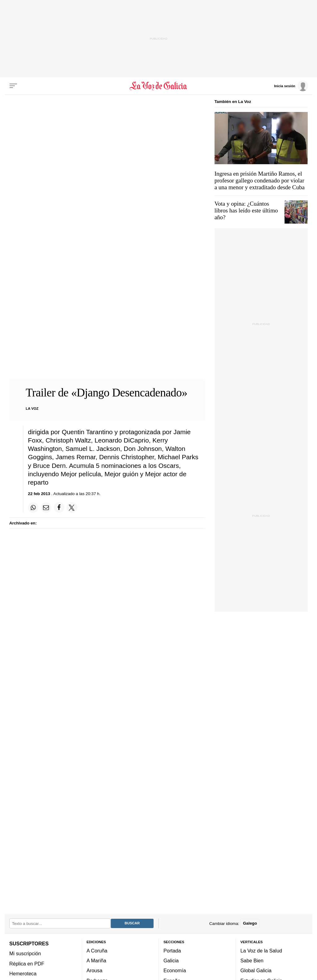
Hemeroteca (23, 974)
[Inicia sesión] (291, 86)
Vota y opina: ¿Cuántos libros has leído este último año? (246, 210)
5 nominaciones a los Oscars (137, 466)
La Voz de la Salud (261, 951)
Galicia (171, 961)
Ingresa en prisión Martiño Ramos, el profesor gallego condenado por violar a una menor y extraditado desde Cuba (260, 180)
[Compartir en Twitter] (72, 507)
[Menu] (13, 86)
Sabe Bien (252, 961)
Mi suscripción (25, 954)
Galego (250, 924)
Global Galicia (256, 971)
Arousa (95, 971)
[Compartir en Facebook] (59, 507)
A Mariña (97, 961)
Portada (172, 951)
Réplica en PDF (27, 964)
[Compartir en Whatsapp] (33, 507)
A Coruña (97, 951)
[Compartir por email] (46, 507)
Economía (175, 971)
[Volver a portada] (158, 86)
